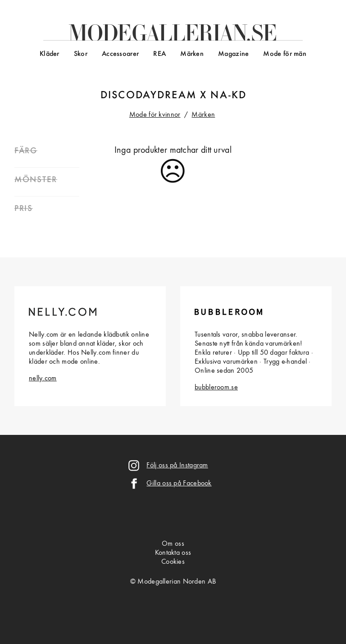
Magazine (233, 54)
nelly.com (43, 379)
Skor (81, 54)
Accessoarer (120, 54)
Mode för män (285, 54)
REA (159, 54)
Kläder (50, 54)
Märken (192, 54)
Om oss (173, 544)
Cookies (173, 562)
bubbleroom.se (216, 388)
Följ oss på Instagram (177, 466)
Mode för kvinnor (155, 115)
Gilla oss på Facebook (179, 484)
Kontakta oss (173, 553)
